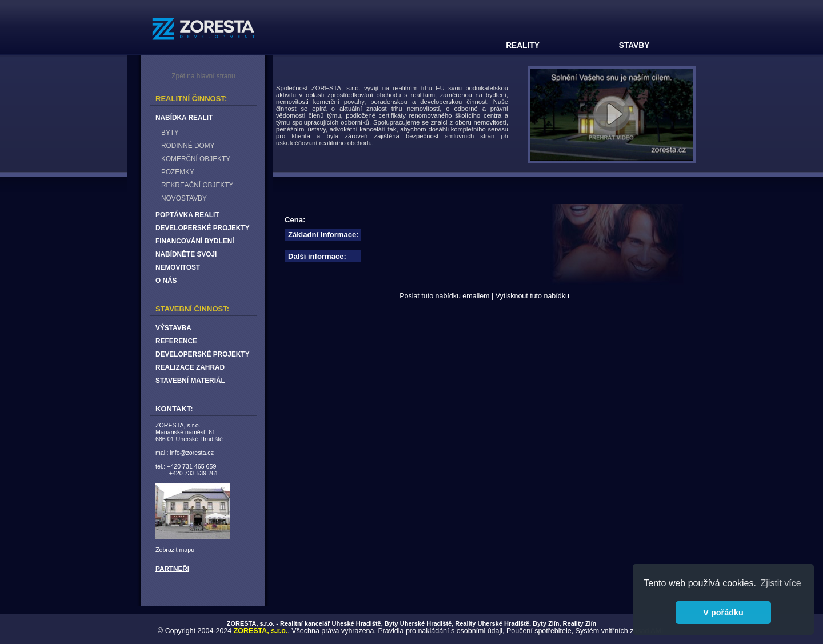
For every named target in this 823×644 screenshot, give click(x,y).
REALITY (523, 45)
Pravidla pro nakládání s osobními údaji (440, 631)
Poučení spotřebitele (539, 631)
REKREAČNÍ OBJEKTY (197, 185)
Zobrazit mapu (175, 550)
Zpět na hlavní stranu (203, 76)
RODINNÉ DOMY (188, 146)
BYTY (170, 133)
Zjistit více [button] (781, 583)
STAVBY (634, 45)
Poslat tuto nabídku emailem (444, 296)
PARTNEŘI (172, 568)
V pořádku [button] (723, 613)
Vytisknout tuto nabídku (532, 296)
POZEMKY (178, 172)
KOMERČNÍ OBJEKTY (196, 159)
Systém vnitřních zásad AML (620, 631)
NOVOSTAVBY (184, 198)
